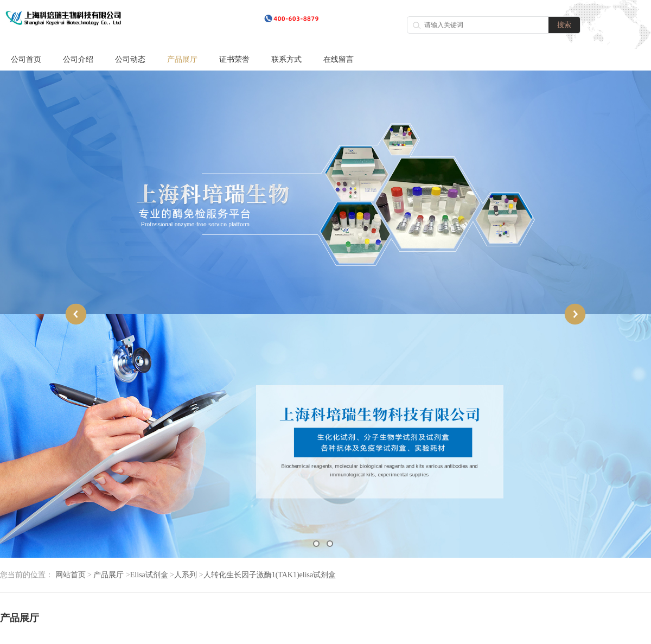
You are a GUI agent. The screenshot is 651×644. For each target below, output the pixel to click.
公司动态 (130, 59)
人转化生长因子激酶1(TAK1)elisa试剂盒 (270, 575)
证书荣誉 (234, 59)
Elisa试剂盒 (149, 575)
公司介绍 (78, 59)
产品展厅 (182, 59)
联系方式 (286, 59)
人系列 (186, 575)
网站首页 (71, 575)
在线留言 (339, 59)
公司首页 (26, 59)
